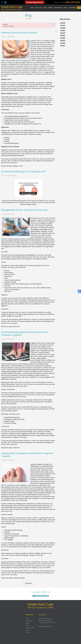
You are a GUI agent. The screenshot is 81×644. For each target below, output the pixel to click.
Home (32, 8)
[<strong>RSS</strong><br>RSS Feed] (56, 36)
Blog (79, 8)
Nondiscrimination (73, 640)
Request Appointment (35, 2)
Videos (65, 8)
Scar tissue (34, 222)
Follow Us (45, 596)
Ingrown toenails (36, 468)
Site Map (66, 640)
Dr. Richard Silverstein (17, 261)
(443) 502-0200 (72, 2)
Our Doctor (38, 8)
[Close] (53, 28)
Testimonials (72, 8)
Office (45, 8)
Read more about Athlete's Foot (12, 170)
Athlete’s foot (35, 44)
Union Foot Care (18, 92)
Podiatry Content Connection (31, 640)
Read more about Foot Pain (10, 330)
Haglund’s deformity (37, 347)
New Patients (58, 8)
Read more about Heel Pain (10, 452)
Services (51, 8)
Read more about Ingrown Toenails (13, 582)
